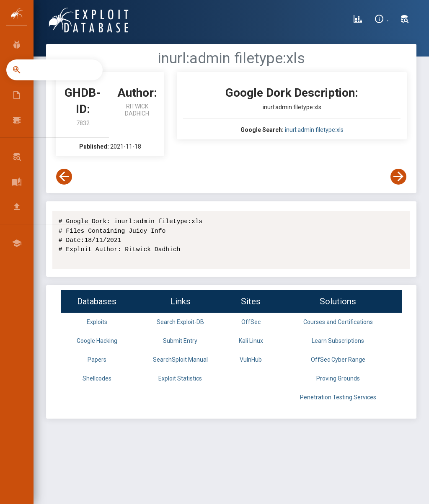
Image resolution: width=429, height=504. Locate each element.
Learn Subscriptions (338, 341)
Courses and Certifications (338, 322)
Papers (97, 360)
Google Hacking (97, 341)
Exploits (97, 322)
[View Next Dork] (398, 177)
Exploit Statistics (180, 378)
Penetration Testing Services (338, 397)
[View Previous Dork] (64, 177)
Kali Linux (251, 341)
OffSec (251, 322)
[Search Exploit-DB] (405, 20)
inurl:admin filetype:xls (314, 130)
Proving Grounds (338, 378)
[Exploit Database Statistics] (358, 20)
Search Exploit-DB (180, 322)
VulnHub (251, 360)
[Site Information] (381, 20)
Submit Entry (180, 341)
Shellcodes (97, 378)
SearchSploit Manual (180, 360)
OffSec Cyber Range (338, 360)
